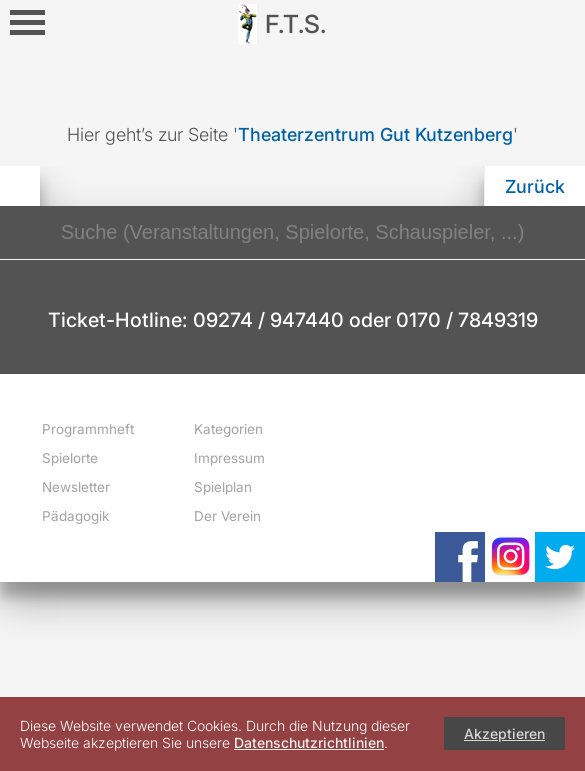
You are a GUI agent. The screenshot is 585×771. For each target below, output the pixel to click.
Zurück (535, 186)
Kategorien (228, 429)
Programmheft (88, 429)
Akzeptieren (504, 733)
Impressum (229, 458)
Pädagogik (75, 516)
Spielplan (223, 487)
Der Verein (227, 516)
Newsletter (76, 487)
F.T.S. (295, 24)
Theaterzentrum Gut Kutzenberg (375, 134)
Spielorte (70, 458)
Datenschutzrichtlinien (309, 742)
